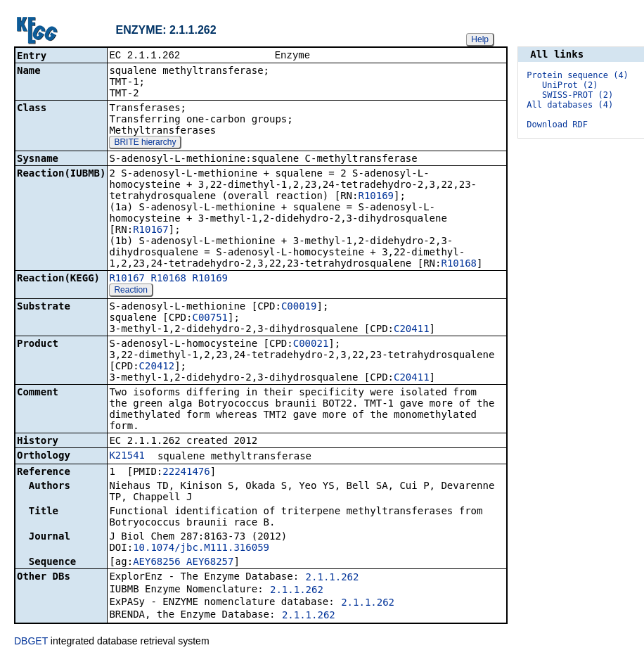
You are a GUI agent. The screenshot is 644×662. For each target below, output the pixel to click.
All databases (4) (570, 105)
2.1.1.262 (333, 578)
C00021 (311, 345)
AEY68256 (156, 563)
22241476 (186, 473)
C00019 (299, 307)
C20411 (412, 330)
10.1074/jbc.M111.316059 (201, 549)
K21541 (127, 457)
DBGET (31, 642)
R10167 (151, 231)
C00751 (210, 319)
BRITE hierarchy (145, 144)
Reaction (130, 291)
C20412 (157, 367)
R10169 (376, 197)
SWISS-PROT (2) (578, 95)
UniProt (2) (570, 85)
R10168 (459, 265)
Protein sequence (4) (578, 75)
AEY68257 (210, 563)
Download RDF (557, 125)
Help (480, 39)
